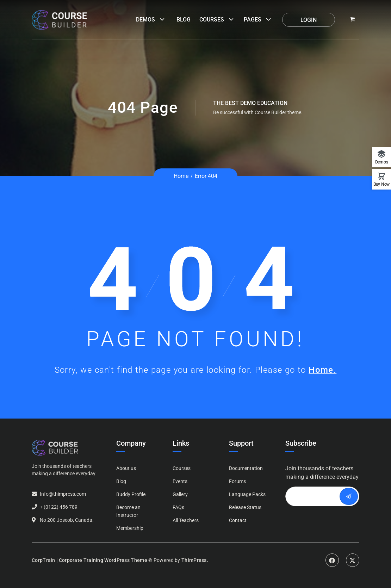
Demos (145, 20)
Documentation (246, 468)
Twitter (353, 560)
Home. (322, 370)
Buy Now (381, 184)
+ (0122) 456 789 (59, 507)
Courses (212, 20)
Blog (184, 20)
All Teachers (186, 520)
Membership (130, 528)
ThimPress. (195, 560)
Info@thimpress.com (63, 494)
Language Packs (247, 494)
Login (309, 20)
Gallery (180, 494)
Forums (237, 481)
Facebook (332, 560)
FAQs (178, 507)
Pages (253, 20)
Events (180, 481)
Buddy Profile (131, 494)
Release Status (245, 507)
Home (181, 176)
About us (126, 468)
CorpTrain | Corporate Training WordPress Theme (89, 560)
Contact (238, 520)
